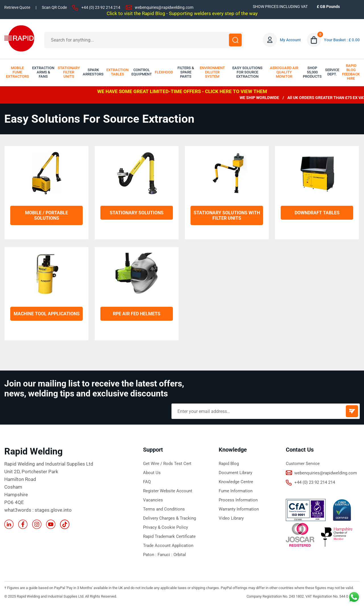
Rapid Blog (229, 464)
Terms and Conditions (164, 509)
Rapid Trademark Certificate (169, 536)
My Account (290, 40)
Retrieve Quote (17, 7)
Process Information (238, 500)
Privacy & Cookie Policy (166, 527)
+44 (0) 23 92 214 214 (101, 7)
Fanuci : (166, 555)
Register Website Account (168, 491)
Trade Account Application (168, 546)
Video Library (231, 518)
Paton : (150, 555)
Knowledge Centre (236, 482)
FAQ (147, 482)
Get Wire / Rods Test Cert (167, 464)
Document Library (235, 473)
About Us (152, 473)
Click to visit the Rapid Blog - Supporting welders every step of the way (182, 13)
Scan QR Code (54, 7)
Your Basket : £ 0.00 (342, 40)
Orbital (180, 555)
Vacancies (153, 500)
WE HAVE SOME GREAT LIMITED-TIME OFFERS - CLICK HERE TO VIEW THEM (182, 91)
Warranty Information (239, 509)
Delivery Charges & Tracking (169, 518)
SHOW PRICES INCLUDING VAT (280, 7)
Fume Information (236, 491)
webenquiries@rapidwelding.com (164, 7)
